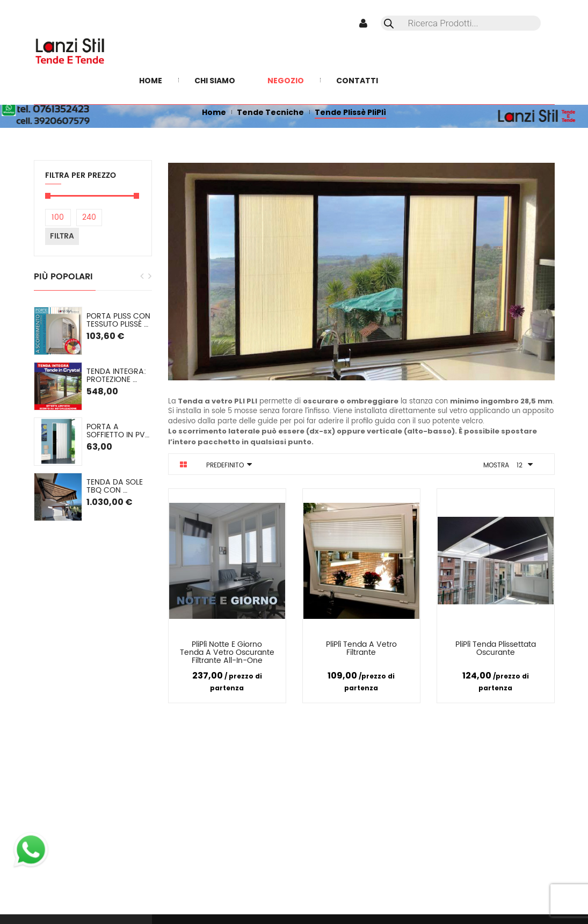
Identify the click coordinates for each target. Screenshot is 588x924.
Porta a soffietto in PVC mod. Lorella (119, 431)
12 (520, 465)
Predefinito (225, 465)
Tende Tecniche (270, 112)
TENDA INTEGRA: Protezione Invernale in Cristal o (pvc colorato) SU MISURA (117, 376)
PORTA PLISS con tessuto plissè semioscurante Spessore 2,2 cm (119, 320)
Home (214, 112)
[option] (93, 414)
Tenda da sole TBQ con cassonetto (116, 486)
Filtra (62, 236)
